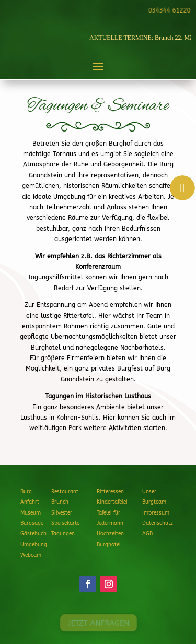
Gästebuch (33, 534)
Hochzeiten (110, 534)
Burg (26, 492)
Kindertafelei (112, 502)
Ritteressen (110, 492)
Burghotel (109, 545)
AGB (147, 534)
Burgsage (32, 523)
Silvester (62, 513)
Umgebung (34, 545)
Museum (31, 513)
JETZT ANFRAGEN (98, 623)
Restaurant (65, 492)
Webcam (31, 555)
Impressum (156, 513)
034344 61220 (169, 10)
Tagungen (63, 534)
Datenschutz (158, 523)
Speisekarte (65, 523)
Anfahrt (30, 502)
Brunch (60, 502)
